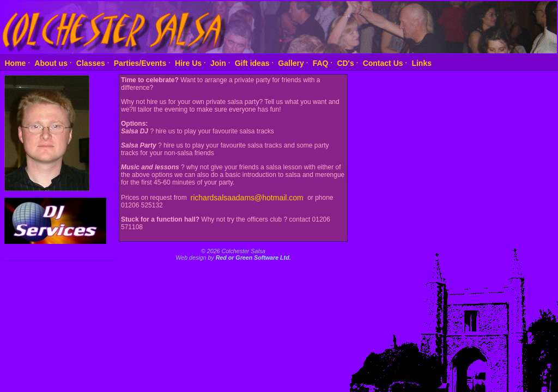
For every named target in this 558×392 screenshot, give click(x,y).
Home (16, 63)
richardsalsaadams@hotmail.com (248, 197)
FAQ (321, 63)
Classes (91, 63)
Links (421, 63)
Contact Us (383, 63)
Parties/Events (140, 63)
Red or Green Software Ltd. (253, 258)
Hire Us (188, 63)
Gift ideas (252, 63)
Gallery (291, 63)
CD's (345, 63)
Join (218, 63)
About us (51, 63)
